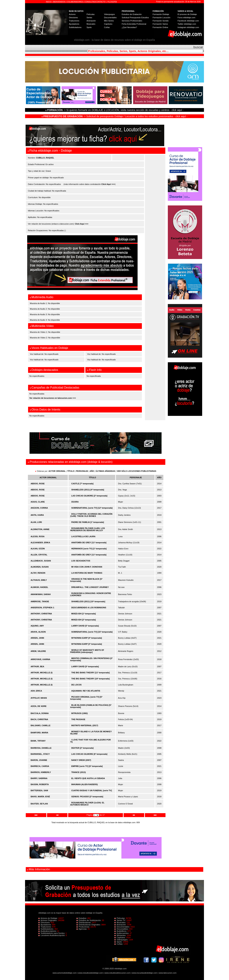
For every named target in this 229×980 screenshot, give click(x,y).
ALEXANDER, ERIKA (40, 543)
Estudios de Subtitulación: (89, 920)
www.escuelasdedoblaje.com (144, 973)
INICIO (49, 2)
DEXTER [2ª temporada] (82, 748)
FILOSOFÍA (112, 2)
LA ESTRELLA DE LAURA (83, 536)
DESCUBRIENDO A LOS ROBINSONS (89, 608)
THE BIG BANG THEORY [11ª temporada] (91, 673)
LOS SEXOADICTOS (81, 561)
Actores (72, 14)
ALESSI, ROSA (38, 536)
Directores (73, 18)
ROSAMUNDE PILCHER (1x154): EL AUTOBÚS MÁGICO (87, 804)
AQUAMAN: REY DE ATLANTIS (86, 691)
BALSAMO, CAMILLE (41, 725)
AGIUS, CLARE (38, 502)
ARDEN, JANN (37, 638)
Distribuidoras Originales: (89, 925)
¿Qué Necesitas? (129, 27)
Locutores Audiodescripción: (52, 935)
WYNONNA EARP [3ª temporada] (87, 644)
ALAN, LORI (36, 522)
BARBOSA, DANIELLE (41, 748)
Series (89, 18)
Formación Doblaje (161, 14)
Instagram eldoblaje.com (188, 27)
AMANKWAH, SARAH (41, 594)
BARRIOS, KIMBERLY (41, 772)
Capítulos (108, 24)
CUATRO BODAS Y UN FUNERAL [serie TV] (92, 790)
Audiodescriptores (48, 931)
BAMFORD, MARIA (39, 733)
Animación (91, 21)
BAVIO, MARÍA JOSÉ (40, 797)
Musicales (91, 24)
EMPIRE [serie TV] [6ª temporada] (87, 766)
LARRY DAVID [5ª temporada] (85, 626)
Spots (89, 27)
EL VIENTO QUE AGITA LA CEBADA (88, 778)
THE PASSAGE (78, 719)
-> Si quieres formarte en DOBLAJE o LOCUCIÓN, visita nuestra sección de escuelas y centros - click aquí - (115, 110)
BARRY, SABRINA (39, 778)
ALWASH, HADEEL (39, 587)
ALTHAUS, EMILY (39, 580)
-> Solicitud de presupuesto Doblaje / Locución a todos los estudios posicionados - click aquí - (115, 116)
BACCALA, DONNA (40, 713)
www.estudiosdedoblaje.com (91, 973)
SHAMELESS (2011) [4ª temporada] (88, 490)
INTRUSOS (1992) (80, 713)
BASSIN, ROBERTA (40, 784)
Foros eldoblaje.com (187, 18)
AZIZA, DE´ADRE (39, 706)
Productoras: (84, 927)
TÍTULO (71, 471)
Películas (91, 14)
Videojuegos (109, 14)
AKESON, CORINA (39, 508)
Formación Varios (160, 24)
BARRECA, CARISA (40, 766)
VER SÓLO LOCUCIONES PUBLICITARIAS (137, 471)
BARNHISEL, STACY (40, 754)
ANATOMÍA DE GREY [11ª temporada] (89, 543)
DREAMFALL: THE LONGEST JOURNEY (90, 587)
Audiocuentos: (122, 933)
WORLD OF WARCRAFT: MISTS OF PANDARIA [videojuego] (87, 651)
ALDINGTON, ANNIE (40, 529)
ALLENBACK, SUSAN (41, 561)
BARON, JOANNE (39, 760)
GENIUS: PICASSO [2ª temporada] (87, 797)
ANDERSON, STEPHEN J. (42, 608)
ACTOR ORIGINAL (57, 471)
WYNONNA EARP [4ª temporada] (87, 638)
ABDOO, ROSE (38, 484)
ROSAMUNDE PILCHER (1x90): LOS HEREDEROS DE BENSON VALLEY (87, 529)
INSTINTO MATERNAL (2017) (85, 725)
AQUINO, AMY (37, 626)
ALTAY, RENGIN (38, 573)
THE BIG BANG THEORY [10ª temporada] (91, 679)
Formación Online (160, 27)
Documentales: (122, 927)
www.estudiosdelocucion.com (117, 973)
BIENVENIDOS (59, 2)
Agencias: (82, 929)
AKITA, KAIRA (37, 515)
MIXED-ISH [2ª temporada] (84, 620)
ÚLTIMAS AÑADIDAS (105, 471)
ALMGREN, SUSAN (40, 567)
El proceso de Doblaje (187, 14)
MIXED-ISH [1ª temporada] (84, 614)
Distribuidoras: (84, 922)
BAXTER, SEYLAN (39, 804)
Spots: (119, 942)
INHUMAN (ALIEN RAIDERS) (85, 784)
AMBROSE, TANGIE (40, 601)
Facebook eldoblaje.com (188, 21)
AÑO (92, 471)
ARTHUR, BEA (37, 666)
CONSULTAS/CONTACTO (95, 2)
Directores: (45, 922)
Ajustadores (74, 24)
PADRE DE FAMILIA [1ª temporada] (88, 522)
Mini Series (109, 21)
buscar (198, 47)
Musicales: (120, 922)
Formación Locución (161, 18)
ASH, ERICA (36, 691)
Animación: (121, 925)
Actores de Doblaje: (48, 918)
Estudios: (82, 918)
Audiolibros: (121, 931)
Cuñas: (119, 944)
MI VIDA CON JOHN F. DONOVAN (87, 567)
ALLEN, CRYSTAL (39, 555)
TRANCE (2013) (79, 772)
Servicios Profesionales (132, 21)
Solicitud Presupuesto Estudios (135, 18)
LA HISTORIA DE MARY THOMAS (87, 573)
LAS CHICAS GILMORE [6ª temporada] (89, 754)
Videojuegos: (122, 940)
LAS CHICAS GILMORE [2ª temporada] (89, 496)
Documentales (110, 18)
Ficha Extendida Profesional (134, 24)
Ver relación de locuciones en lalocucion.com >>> (53, 398)
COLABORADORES (75, 2)
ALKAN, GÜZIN (38, 549)
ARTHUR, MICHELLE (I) (42, 673)
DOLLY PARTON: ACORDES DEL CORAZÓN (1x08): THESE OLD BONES (91, 515)
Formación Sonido (161, 21)
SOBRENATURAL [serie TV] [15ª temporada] (92, 632)
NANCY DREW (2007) (81, 760)
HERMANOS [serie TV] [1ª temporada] (89, 549)
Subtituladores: (46, 929)
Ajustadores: (45, 925)
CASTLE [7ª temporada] (82, 484)
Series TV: (120, 920)
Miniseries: (121, 935)
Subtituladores (75, 27)
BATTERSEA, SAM (39, 790)
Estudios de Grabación (132, 14)
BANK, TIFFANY (38, 741)
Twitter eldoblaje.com (187, 24)
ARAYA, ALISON (38, 632)
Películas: (120, 918)
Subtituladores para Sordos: (52, 933)
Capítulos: (120, 937)
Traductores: (45, 927)
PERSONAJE (82, 471)
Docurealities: (122, 929)
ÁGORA (75, 502)
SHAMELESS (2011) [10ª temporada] (88, 601)
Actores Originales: (48, 920)
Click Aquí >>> (108, 184)
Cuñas (107, 27)
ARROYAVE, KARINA (40, 659)
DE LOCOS (76, 685)
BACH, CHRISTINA (39, 719)
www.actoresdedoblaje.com (65, 973)
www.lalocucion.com (168, 973)
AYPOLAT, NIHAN (39, 698)
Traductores (74, 21)
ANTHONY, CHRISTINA (41, 614)
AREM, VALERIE (38, 651)
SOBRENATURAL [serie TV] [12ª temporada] (92, 508)
